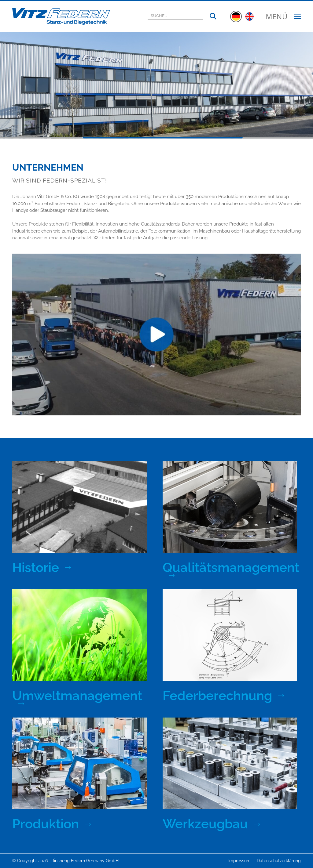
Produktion (46, 824)
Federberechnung (217, 696)
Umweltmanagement (77, 696)
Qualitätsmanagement (231, 568)
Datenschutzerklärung (279, 861)
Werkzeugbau (205, 824)
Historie (36, 568)
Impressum (239, 861)
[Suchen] (213, 17)
